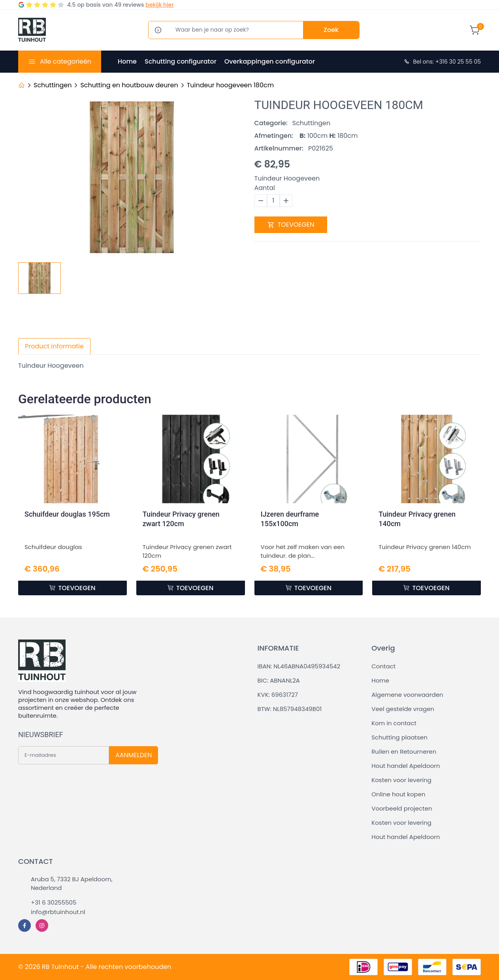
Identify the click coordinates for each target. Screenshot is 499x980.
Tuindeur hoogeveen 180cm (231, 85)
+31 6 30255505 (54, 902)
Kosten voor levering (401, 780)
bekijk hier (159, 5)
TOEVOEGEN (291, 225)
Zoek (331, 30)
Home (127, 61)
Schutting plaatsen (399, 737)
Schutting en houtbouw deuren (129, 85)
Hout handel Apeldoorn (406, 766)
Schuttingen (53, 85)
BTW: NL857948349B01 (290, 709)
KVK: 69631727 (278, 695)
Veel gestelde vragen (403, 709)
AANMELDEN (134, 755)
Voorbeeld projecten (402, 808)
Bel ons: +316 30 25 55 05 (442, 62)
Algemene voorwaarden (407, 695)
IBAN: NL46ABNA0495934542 (299, 666)
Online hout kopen (398, 794)
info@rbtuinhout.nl (58, 912)
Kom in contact (394, 723)
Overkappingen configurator (270, 61)
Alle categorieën (66, 61)
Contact (383, 666)
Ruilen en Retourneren (404, 751)
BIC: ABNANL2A (279, 680)
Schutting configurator (181, 61)
